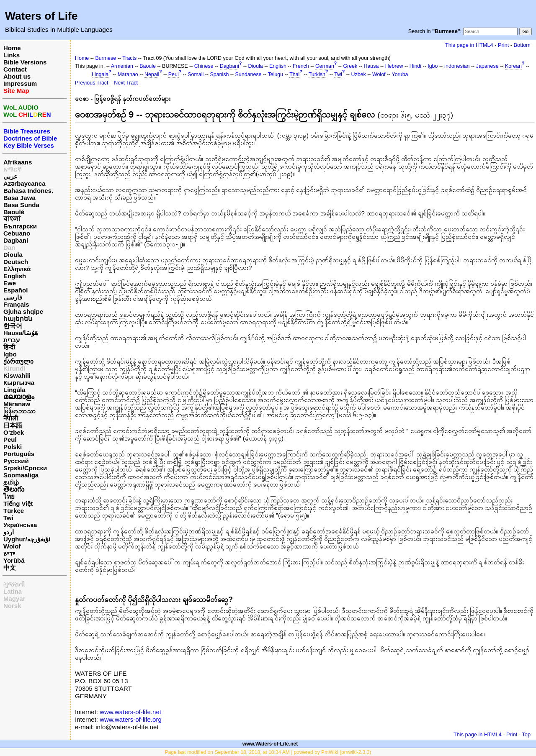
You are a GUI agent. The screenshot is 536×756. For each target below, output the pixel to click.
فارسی (13, 297)
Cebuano (17, 233)
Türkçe (14, 511)
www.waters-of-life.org (131, 719)
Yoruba (400, 74)
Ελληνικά (17, 269)
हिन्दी (9, 347)
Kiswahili (17, 375)
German (325, 66)
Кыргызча (19, 383)
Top (526, 734)
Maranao (128, 74)
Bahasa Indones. (28, 191)
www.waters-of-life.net (130, 712)
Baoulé (14, 212)
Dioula (13, 255)
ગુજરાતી (14, 584)
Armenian (122, 66)
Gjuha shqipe (23, 311)
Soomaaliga (21, 475)
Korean (513, 66)
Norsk (12, 606)
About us (17, 76)
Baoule (148, 66)
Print (503, 45)
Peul (10, 440)
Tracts (129, 58)
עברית (12, 340)
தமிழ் (11, 482)
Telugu (276, 74)
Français (16, 304)
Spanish (219, 74)
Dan (9, 247)
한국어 (13, 326)
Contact (15, 69)
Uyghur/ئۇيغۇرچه (27, 539)
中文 (10, 568)
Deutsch (16, 262)
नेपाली (11, 418)
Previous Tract (92, 83)
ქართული (18, 361)
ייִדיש (9, 553)
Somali (196, 74)
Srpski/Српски (25, 468)
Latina (13, 591)
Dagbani (16, 240)
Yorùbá (14, 560)
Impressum (20, 83)
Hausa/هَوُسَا (21, 333)
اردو (9, 532)
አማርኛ (13, 169)
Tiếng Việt (18, 504)
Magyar (14, 598)
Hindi (415, 66)
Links (12, 55)
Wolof (12, 546)
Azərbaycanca (24, 183)
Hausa (371, 66)
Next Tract (126, 83)
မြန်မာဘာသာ (19, 411)
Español (15, 290)
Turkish (317, 74)
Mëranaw (17, 404)
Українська (20, 525)
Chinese (204, 66)
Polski (13, 447)
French (301, 66)
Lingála (14, 390)
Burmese (106, 58)
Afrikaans (18, 162)
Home (12, 48)
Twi (8, 518)
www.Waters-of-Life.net (270, 744)
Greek (350, 66)
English (15, 276)
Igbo (10, 354)
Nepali (152, 74)
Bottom (522, 45)
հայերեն (18, 319)
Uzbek (358, 74)
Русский (16, 461)
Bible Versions (25, 62)
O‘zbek (14, 432)
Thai (294, 74)
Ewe (10, 283)
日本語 (13, 425)
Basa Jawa (19, 198)
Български (20, 226)
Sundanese (249, 74)
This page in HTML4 (469, 45)
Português (19, 454)
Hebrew (394, 66)
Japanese (487, 66)
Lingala (100, 74)
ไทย (9, 496)
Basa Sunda (21, 205)
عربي (10, 176)
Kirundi (14, 368)
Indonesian (457, 66)
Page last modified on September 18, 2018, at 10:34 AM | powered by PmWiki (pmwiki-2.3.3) (268, 752)
